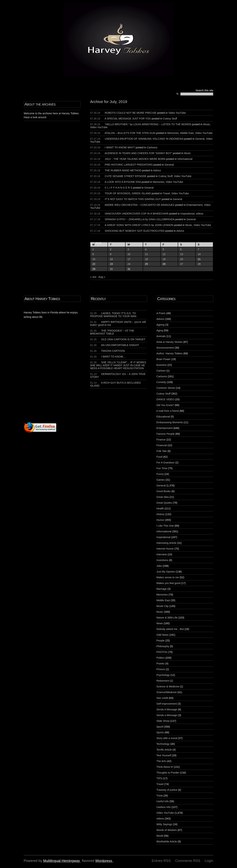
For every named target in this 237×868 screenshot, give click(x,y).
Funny (160, 474)
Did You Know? (165, 405)
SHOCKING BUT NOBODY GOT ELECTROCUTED (135, 231)
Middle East (187, 133)
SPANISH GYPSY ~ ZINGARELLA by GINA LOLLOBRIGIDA (140, 219)
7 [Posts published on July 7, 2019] (198, 249)
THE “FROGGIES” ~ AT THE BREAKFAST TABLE (112, 332)
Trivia (160, 796)
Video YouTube (177, 113)
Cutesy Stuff (170, 119)
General (200, 139)
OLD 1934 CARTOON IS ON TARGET (118, 339)
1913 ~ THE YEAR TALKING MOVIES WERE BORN (135, 159)
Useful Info (163, 801)
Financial (162, 445)
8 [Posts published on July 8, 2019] (93, 254)
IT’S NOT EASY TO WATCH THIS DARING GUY (133, 199)
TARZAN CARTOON (107, 351)
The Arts (161, 761)
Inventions (162, 560)
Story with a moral (167, 738)
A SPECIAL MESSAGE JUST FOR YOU (128, 119)
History (161, 514)
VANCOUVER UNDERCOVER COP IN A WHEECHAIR (137, 214)
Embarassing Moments (170, 422)
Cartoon (161, 371)
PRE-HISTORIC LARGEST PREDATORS (129, 165)
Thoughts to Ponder (168, 773)
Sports (160, 732)
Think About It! (165, 767)
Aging (160, 330)
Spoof (160, 727)
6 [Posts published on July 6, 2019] (181, 249)
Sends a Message (167, 715)
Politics (161, 658)
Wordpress (104, 861)
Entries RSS (161, 861)
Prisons (161, 669)
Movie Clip (162, 606)
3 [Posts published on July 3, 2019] (128, 249)
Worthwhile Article (167, 842)
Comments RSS (188, 861)
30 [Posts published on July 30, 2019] (111, 269)
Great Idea (163, 497)
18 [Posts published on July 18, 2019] (146, 259)
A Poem (161, 313)
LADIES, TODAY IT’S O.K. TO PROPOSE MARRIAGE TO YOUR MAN (113, 315)
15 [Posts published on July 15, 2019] (94, 259)
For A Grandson (166, 463)
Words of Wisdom (167, 830)
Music (207, 124)
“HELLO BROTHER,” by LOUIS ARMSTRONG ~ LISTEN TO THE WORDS (148, 124)
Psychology (163, 675)
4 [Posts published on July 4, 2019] (146, 249)
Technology (163, 744)
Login (209, 861)
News (160, 623)
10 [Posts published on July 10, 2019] (129, 254)
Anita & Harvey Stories (170, 342)
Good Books (164, 491)
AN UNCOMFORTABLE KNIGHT (115, 345)
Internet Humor (165, 549)
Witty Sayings (164, 824)
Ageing (161, 325)
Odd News (162, 635)
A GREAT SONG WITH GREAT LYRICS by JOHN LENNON (139, 225)
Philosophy (163, 646)
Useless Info (164, 807)
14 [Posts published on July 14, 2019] (199, 254)
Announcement (165, 348)
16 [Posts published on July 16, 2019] (111, 259)
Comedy (161, 382)
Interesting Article (166, 543)
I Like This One (165, 526)
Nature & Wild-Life (167, 618)
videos (200, 214)
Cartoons (152, 147)
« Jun (93, 277)
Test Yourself (164, 755)
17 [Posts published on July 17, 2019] (129, 259)
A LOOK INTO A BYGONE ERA (123, 182)
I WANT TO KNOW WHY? (120, 147)
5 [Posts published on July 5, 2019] (163, 249)
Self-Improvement (167, 704)
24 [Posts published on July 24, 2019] (129, 264)
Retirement (163, 681)
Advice (157, 170)
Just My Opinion (166, 572)
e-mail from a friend (168, 411)
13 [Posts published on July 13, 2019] (182, 254)
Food (159, 457)
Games (161, 480)
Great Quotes (164, 503)
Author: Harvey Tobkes (170, 353)
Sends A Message (167, 709)
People (161, 641)
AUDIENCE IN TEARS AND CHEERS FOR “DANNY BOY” (138, 153)
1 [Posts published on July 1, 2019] (93, 249)
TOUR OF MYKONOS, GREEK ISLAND (128, 193)
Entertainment (195, 205)
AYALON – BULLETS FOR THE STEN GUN (130, 133)
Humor (160, 520)
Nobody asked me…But (170, 629)
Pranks (161, 664)
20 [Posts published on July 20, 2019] (182, 259)
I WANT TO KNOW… (108, 357)
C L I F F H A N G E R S (119, 188)
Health (160, 508)
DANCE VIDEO (165, 399)
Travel (166, 193)
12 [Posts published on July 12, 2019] (164, 254)
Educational (163, 417)
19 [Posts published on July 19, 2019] (164, 259)
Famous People (166, 434)
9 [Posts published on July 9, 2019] (111, 254)
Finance (161, 440)
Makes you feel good (168, 583)
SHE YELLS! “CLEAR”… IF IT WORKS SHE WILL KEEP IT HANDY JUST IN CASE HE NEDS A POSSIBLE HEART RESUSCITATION (118, 365)
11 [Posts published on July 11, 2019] (146, 254)
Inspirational (188, 214)
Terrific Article (164, 750)
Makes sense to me (168, 577)
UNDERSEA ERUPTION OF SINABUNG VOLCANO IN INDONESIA (144, 139)
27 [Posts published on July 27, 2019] (182, 264)
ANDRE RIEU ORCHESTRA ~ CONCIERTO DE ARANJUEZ (140, 205)
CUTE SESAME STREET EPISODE (126, 176)
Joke (159, 566)
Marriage (162, 589)
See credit (162, 698)
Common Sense (166, 388)
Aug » (102, 277)
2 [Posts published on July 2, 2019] (111, 249)
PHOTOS (162, 652)
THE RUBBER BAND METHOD (123, 170)
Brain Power (163, 359)
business (162, 365)
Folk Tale (162, 451)
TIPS (159, 778)
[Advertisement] (69, 378)
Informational (185, 159)
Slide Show (163, 721)
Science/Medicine (167, 692)
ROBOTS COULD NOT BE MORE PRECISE (131, 113)
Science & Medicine (168, 686)
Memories (173, 133)
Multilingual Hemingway (61, 861)
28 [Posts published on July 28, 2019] (199, 264)
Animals (161, 336)
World (160, 836)
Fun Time (162, 468)
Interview (162, 554)
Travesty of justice (167, 790)
